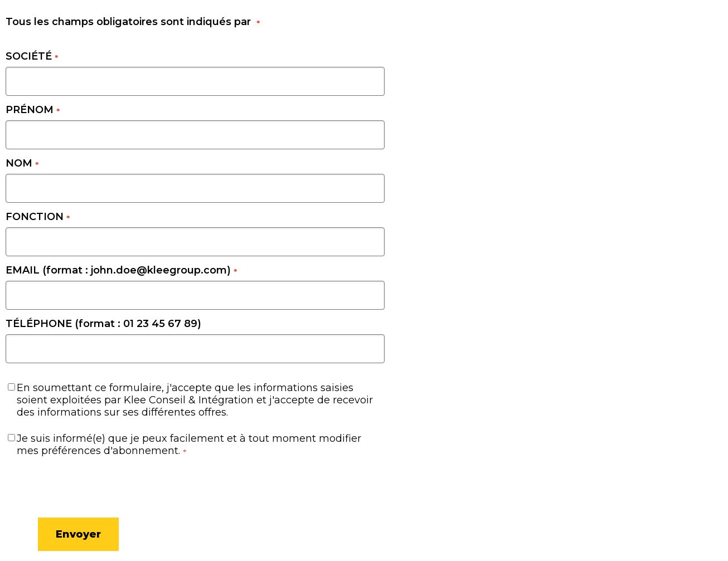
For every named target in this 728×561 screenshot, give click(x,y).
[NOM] (195, 188)
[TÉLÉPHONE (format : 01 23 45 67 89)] (195, 349)
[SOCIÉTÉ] (195, 81)
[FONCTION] (195, 242)
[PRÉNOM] (195, 135)
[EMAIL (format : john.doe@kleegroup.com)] (195, 295)
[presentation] (62, 485)
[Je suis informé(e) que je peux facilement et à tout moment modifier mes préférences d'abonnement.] (11, 438)
